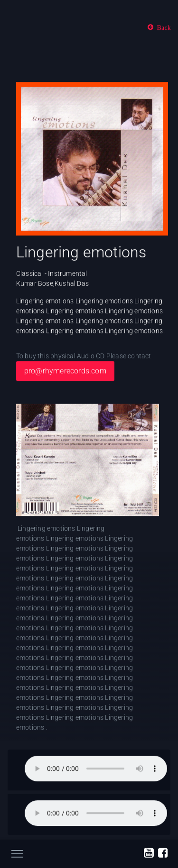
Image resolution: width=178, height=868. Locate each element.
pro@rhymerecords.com (65, 371)
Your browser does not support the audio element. (96, 769)
